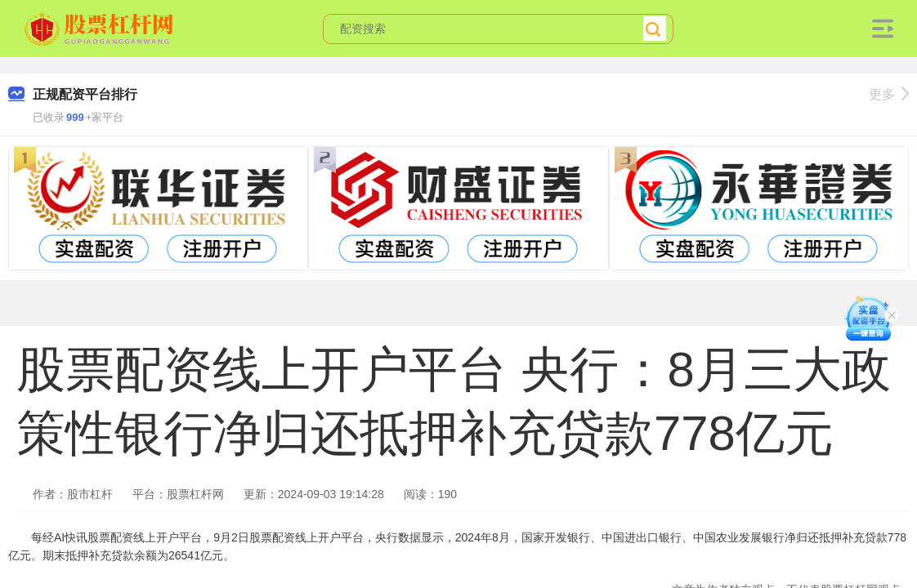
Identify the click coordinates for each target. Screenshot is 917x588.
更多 (889, 94)
